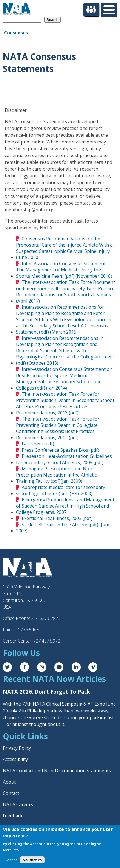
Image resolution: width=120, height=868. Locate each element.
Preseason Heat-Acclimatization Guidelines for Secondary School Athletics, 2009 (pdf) (64, 459)
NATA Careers (18, 804)
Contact (11, 793)
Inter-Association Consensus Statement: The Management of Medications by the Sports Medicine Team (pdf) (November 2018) (64, 270)
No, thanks (32, 860)
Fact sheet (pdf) (38, 444)
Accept (11, 860)
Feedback (13, 816)
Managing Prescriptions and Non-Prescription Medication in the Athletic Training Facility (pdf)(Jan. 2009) (56, 475)
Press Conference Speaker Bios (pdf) (60, 450)
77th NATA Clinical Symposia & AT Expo (64, 704)
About (9, 782)
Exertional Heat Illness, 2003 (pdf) (57, 518)
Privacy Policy (17, 748)
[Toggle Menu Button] (109, 10)
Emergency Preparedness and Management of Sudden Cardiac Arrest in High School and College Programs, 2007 (65, 506)
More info (11, 850)
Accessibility (15, 759)
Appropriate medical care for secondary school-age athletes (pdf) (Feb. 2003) (61, 490)
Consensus (16, 33)
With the (12, 704)
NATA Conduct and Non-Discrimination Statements (57, 771)
